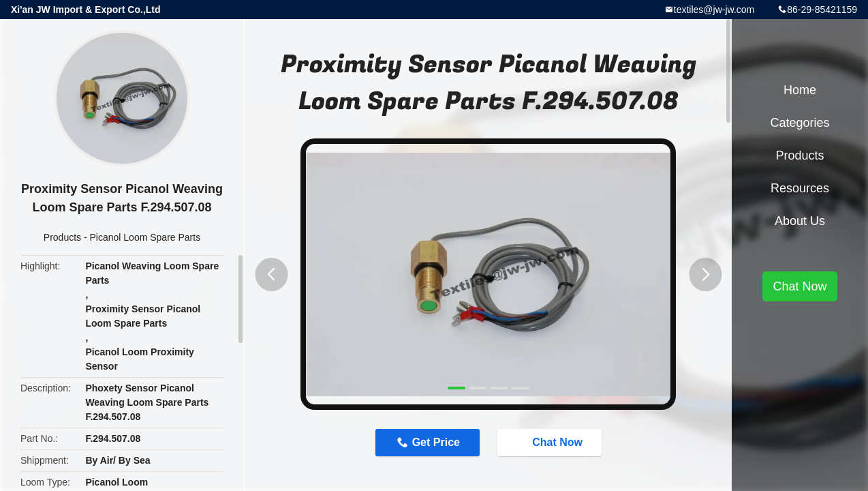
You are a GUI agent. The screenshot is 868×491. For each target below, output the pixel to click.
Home (800, 90)
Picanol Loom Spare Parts (145, 237)
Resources (800, 188)
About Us (800, 221)
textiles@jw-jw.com (714, 10)
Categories (800, 123)
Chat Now (551, 442)
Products (62, 237)
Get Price (436, 442)
